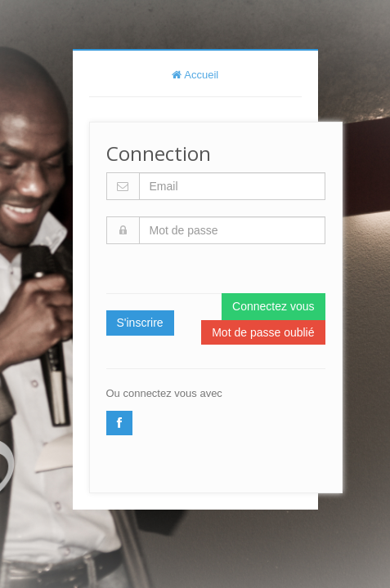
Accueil (195, 75)
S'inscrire (140, 323)
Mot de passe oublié (263, 332)
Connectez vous (273, 306)
